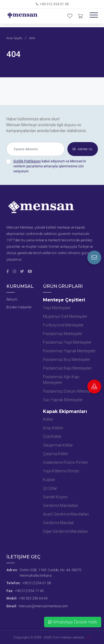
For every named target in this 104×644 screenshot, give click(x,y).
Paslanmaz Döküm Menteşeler (69, 391)
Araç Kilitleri (53, 428)
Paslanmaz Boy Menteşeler (67, 360)
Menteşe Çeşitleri (64, 300)
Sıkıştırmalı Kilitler (58, 445)
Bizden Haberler (19, 307)
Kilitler (48, 419)
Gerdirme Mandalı (58, 523)
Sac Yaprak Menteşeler (63, 400)
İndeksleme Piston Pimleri (65, 462)
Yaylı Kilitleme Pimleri (61, 471)
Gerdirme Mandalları (61, 506)
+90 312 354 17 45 (29, 591)
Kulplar (49, 480)
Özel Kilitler (52, 437)
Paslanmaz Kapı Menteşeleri (67, 368)
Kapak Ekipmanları (65, 411)
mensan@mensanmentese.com (43, 606)
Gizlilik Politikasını (27, 161)
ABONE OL (83, 149)
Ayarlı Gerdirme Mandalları (66, 514)
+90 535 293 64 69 (33, 598)
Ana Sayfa (14, 38)
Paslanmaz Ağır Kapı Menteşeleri (61, 380)
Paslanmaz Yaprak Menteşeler (69, 351)
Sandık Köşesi (55, 497)
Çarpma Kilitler (56, 454)
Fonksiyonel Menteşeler (63, 325)
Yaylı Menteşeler (57, 308)
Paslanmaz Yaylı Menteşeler (67, 342)
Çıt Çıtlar (50, 488)
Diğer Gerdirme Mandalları (65, 531)
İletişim (12, 299)
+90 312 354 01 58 (54, 4)
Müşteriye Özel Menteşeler (65, 316)
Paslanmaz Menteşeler (63, 334)
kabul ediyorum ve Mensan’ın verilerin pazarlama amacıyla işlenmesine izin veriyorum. (50, 166)
